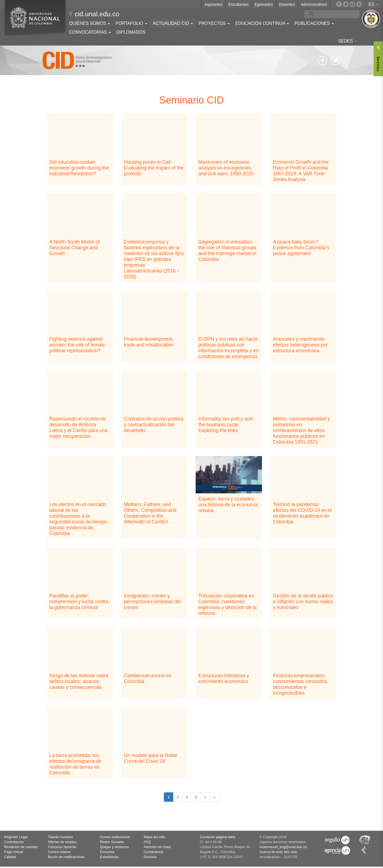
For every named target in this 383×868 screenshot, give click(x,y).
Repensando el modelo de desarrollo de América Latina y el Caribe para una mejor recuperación (78, 428)
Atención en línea (157, 847)
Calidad (10, 857)
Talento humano (61, 837)
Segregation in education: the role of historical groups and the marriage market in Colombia (227, 251)
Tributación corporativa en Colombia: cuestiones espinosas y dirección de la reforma (227, 604)
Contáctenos (154, 852)
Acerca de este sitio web (278, 852)
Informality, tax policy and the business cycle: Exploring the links (225, 425)
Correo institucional (115, 837)
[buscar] (327, 14)
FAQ (147, 842)
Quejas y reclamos (114, 847)
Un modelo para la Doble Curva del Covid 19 (151, 758)
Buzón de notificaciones (66, 857)
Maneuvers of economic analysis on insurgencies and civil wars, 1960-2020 (226, 168)
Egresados (264, 4)
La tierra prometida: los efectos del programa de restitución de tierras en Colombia (76, 764)
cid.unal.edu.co (97, 14)
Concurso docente (62, 847)
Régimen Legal (16, 837)
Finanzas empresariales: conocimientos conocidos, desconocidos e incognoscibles (301, 684)
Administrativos (314, 4)
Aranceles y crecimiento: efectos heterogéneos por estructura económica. (300, 345)
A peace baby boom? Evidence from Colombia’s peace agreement (301, 248)
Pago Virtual (14, 852)
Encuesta (107, 852)
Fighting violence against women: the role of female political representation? (77, 345)
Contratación (14, 842)
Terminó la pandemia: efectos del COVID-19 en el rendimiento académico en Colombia (302, 513)
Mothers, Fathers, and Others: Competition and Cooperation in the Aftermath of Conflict (150, 513)
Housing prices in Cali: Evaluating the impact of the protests (154, 168)
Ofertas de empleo (62, 842)
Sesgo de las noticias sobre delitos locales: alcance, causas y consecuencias (79, 681)
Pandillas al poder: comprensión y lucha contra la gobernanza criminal (79, 602)
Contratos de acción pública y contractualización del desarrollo (154, 425)
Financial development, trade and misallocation (149, 342)
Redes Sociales (112, 842)
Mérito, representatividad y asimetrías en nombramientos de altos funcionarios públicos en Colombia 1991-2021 (301, 430)
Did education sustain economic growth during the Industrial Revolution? (79, 168)
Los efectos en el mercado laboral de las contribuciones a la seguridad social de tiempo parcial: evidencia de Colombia (78, 519)
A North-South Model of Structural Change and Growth (75, 248)
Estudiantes (239, 4)
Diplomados (131, 32)
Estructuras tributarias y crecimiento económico (224, 678)
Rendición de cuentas (21, 847)
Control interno (60, 852)
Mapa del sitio (154, 837)
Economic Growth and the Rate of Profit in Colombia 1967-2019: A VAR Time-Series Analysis (301, 171)
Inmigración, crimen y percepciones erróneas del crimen (152, 602)
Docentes (287, 4)
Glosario (150, 857)
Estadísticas (109, 857)
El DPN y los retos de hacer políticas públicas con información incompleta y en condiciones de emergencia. (229, 348)
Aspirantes (213, 4)
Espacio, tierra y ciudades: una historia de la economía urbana (228, 505)
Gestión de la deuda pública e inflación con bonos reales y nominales (303, 602)
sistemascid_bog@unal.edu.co (283, 847)
